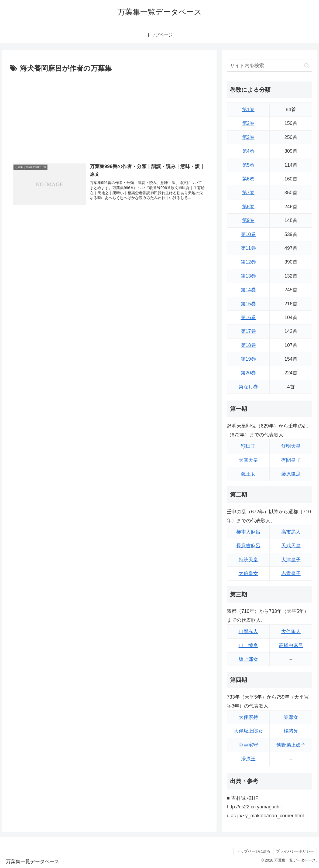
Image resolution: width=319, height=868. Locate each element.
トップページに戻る (253, 851)
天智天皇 (248, 460)
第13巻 (248, 276)
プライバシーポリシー (295, 851)
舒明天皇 (291, 446)
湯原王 (248, 759)
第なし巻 (248, 387)
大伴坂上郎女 (248, 731)
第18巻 (248, 345)
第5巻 (248, 165)
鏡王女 (248, 474)
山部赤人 (248, 631)
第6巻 (248, 179)
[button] (307, 66)
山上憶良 (248, 645)
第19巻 (248, 359)
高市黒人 (291, 532)
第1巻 (248, 110)
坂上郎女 (248, 659)
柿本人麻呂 (248, 532)
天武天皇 (291, 546)
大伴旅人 (291, 631)
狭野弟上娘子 (291, 745)
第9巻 (248, 220)
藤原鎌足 (291, 474)
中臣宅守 (248, 745)
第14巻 (248, 290)
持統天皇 (248, 560)
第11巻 (248, 248)
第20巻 (248, 373)
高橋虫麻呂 (291, 645)
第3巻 (248, 137)
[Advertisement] (109, 115)
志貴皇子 (291, 573)
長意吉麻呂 (248, 546)
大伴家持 (248, 717)
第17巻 (248, 331)
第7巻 (248, 193)
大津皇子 (291, 560)
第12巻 (248, 262)
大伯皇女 (248, 573)
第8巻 (248, 207)
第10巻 (248, 234)
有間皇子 (291, 460)
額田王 (248, 446)
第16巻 (248, 317)
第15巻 (248, 304)
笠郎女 (291, 717)
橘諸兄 (291, 731)
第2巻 (248, 123)
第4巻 (248, 151)
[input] (270, 66)
